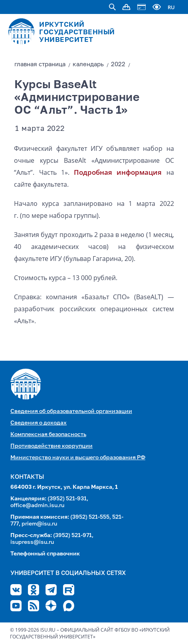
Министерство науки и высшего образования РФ (78, 458)
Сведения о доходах (39, 423)
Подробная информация (118, 172)
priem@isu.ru (39, 524)
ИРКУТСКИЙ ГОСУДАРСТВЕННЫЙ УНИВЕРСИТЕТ (77, 33)
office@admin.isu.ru (37, 506)
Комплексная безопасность (48, 435)
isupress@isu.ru (32, 542)
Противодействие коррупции (51, 446)
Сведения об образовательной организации (71, 411)
